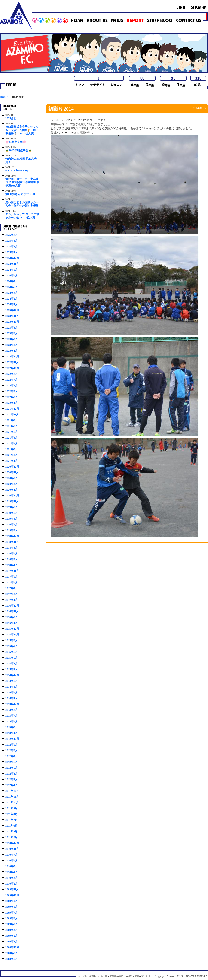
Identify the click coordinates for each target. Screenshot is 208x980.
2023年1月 (12, 351)
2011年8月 (11, 814)
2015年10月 (12, 635)
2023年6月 (12, 333)
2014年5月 (12, 687)
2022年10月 (12, 368)
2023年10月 (12, 322)
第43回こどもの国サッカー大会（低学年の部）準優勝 (22, 204)
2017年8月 (12, 582)
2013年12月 (12, 704)
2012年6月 (12, 762)
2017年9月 (12, 577)
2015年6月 (12, 652)
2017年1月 (12, 600)
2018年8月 (12, 548)
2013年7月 (12, 716)
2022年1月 (12, 403)
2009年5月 (12, 924)
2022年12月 (12, 357)
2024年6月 (12, 287)
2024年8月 (12, 275)
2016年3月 (12, 617)
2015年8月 (12, 640)
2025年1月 (12, 252)
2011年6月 (11, 826)
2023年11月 (12, 316)
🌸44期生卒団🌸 (16, 142)
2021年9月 (12, 420)
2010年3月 (12, 878)
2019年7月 (12, 513)
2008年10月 (12, 947)
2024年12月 (12, 258)
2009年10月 (12, 895)
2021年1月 (12, 461)
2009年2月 (12, 936)
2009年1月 (12, 942)
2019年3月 (12, 530)
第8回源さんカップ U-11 (20, 194)
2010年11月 (12, 849)
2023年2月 (12, 345)
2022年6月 (12, 386)
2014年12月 (12, 675)
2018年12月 (12, 536)
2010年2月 (12, 884)
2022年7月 (12, 380)
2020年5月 (12, 478)
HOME (4, 97)
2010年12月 (12, 843)
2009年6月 (12, 918)
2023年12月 (12, 310)
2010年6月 (12, 860)
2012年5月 (12, 768)
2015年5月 (12, 658)
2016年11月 (12, 611)
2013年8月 (12, 710)
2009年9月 (12, 901)
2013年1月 (12, 733)
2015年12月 (12, 629)
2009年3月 (12, 930)
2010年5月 (12, 866)
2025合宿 (11, 118)
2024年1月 (12, 304)
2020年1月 (12, 490)
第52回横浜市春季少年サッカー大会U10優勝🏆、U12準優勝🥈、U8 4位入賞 (22, 130)
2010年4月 (12, 872)
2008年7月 (12, 959)
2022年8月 (12, 374)
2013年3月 (12, 721)
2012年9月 (12, 745)
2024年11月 (12, 264)
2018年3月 (12, 559)
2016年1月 (12, 623)
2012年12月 (12, 739)
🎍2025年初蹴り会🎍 (18, 150)
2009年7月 (12, 913)
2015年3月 (12, 664)
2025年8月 (12, 235)
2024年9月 (12, 270)
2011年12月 (12, 791)
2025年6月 (12, 241)
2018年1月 (12, 565)
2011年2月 (11, 837)
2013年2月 (12, 727)
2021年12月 (12, 409)
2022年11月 (12, 362)
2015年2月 (12, 669)
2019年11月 (12, 501)
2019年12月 (12, 496)
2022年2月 (12, 397)
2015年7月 (12, 646)
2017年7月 (12, 588)
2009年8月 (12, 907)
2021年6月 (12, 438)
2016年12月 (12, 606)
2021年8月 (12, 426)
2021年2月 (12, 455)
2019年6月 (12, 519)
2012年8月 (12, 750)
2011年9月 (11, 808)
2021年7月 (12, 432)
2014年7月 (12, 681)
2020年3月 (12, 484)
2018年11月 (12, 542)
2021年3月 (12, 449)
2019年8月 (12, 507)
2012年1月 (12, 785)
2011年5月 (11, 831)
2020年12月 (12, 467)
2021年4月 (12, 443)
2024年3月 (12, 293)
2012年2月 (12, 779)
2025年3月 (12, 247)
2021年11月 (12, 414)
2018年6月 (12, 553)
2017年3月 (12, 594)
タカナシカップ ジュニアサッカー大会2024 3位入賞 (22, 216)
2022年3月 (12, 391)
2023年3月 (12, 339)
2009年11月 (12, 889)
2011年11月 (12, 797)
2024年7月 (12, 281)
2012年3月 (12, 774)
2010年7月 (12, 855)
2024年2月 (12, 299)
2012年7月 (12, 756)
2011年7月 (11, 820)
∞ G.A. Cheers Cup (17, 171)
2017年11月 (12, 571)
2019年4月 (12, 525)
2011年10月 (12, 803)
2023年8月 (12, 328)
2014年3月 (12, 692)
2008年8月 (12, 953)
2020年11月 (12, 472)
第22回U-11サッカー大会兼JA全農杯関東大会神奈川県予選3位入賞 (22, 182)
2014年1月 (12, 698)
